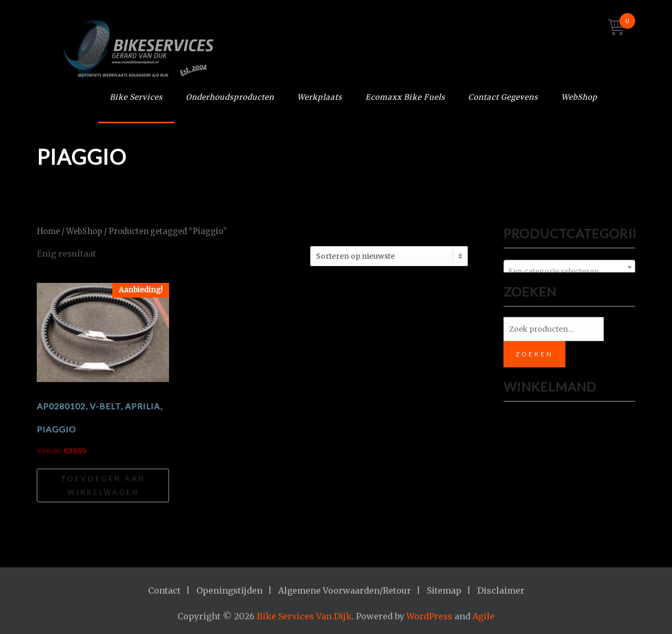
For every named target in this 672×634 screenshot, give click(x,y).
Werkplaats (320, 97)
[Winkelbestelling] (389, 256)
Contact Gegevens (503, 97)
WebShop (579, 97)
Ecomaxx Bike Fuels (405, 97)
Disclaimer (501, 590)
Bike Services (136, 97)
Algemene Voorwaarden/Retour (345, 590)
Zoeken (534, 354)
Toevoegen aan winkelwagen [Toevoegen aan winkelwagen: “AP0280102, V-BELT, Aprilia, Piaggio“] (103, 485)
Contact (164, 590)
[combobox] (569, 267)
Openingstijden (229, 590)
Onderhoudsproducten (230, 97)
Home (48, 231)
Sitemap (444, 590)
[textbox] (569, 271)
